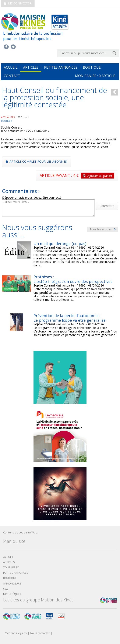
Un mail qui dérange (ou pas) (60, 244)
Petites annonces (61, 67)
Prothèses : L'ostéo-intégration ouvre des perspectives (73, 279)
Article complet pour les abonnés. (37, 161)
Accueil (8, 557)
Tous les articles (103, 229)
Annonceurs (12, 584)
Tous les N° (11, 567)
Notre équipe (13, 594)
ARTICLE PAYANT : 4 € (77, 176)
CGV (6, 589)
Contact (12, 76)
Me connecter (18, 3)
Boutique (92, 67)
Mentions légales (16, 633)
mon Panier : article (95, 76)
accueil (11, 67)
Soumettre (107, 206)
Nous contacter (40, 633)
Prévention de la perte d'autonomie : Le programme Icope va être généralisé (70, 318)
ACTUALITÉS (8, 117)
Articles (31, 67)
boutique (10, 578)
